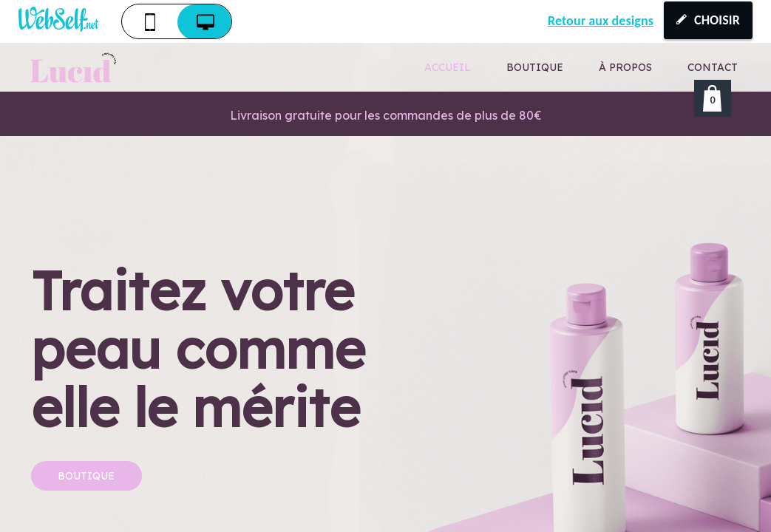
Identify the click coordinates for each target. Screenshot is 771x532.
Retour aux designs (601, 21)
